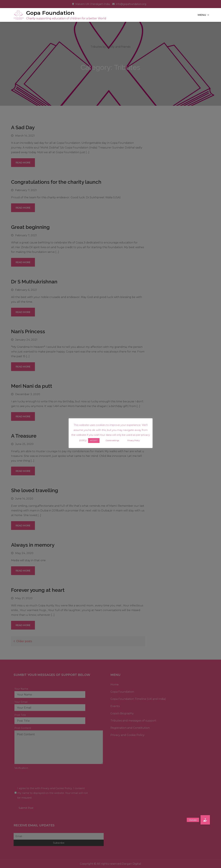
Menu (202, 15)
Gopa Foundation (50, 13)
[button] (205, 820)
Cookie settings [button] (112, 440)
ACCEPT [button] (94, 440)
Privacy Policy (134, 440)
